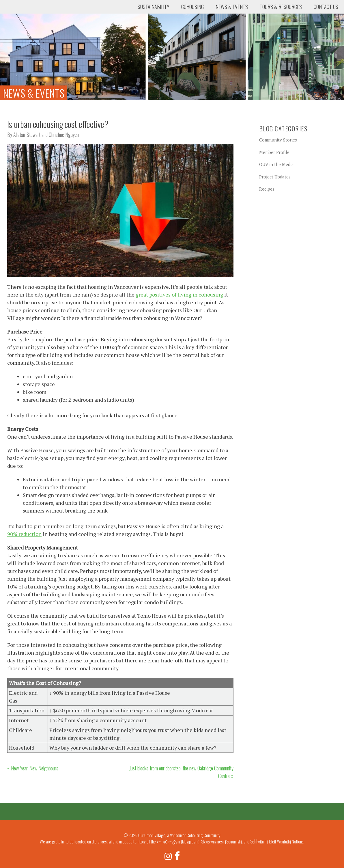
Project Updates (275, 177)
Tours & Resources (281, 7)
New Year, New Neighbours (35, 768)
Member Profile (274, 152)
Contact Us (326, 7)
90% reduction (24, 534)
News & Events (232, 7)
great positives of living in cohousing (179, 295)
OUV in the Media (276, 164)
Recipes (267, 189)
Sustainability (154, 7)
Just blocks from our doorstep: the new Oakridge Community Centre (181, 772)
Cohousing (192, 7)
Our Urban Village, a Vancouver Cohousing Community (27, 22)
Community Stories (278, 140)
